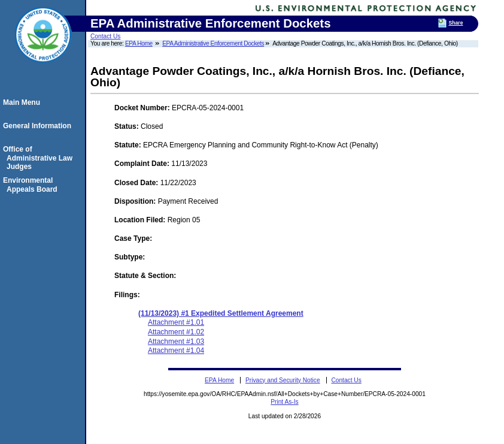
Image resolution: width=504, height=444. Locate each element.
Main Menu (23, 102)
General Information (39, 126)
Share (456, 23)
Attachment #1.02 (176, 332)
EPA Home (139, 43)
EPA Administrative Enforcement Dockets (213, 43)
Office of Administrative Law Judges (40, 158)
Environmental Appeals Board (32, 185)
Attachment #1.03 (176, 342)
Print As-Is (284, 402)
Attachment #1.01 (176, 322)
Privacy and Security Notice (283, 380)
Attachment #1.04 (176, 351)
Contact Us (105, 36)
